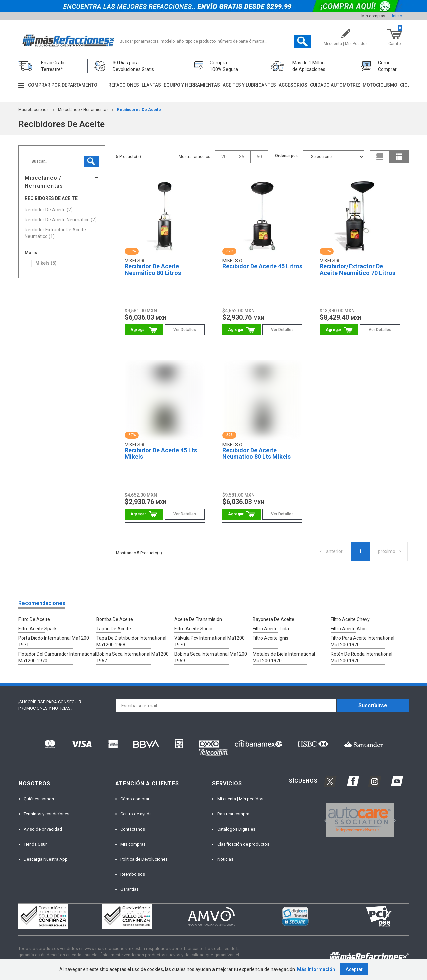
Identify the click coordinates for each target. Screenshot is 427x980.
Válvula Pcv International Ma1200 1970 (209, 641)
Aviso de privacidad (43, 829)
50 (259, 157)
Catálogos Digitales (236, 829)
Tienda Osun (36, 844)
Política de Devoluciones (144, 859)
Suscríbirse (373, 706)
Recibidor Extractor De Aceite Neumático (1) (55, 233)
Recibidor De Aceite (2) (49, 210)
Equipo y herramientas (192, 85)
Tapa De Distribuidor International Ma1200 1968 (131, 641)
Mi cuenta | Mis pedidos (240, 799)
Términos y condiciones (47, 814)
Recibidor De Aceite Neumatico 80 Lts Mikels (256, 454)
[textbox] (214, 41)
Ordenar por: (286, 156)
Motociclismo (380, 85)
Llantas (151, 85)
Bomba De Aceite (115, 619)
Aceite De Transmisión (198, 619)
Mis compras (373, 16)
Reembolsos (133, 874)
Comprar (144, 330)
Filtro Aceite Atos (349, 629)
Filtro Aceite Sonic (193, 629)
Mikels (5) (46, 263)
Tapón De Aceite (114, 629)
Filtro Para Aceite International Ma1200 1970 (362, 641)
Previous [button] (324, 820)
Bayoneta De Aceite (273, 619)
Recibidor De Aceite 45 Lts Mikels (161, 454)
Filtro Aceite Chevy (350, 619)
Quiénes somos (39, 799)
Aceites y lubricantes (249, 85)
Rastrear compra (233, 814)
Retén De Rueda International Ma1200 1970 (361, 657)
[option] (360, 820)
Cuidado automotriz (335, 85)
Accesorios (293, 85)
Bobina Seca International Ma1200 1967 (133, 657)
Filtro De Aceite (34, 619)
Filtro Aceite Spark (38, 629)
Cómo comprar (135, 799)
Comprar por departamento (63, 85)
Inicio (397, 16)
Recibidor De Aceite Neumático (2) (61, 220)
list (380, 157)
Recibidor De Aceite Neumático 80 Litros (153, 269)
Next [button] (393, 820)
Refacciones (124, 85)
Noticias (225, 859)
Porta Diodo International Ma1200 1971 (54, 641)
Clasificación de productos (243, 844)
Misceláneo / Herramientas (83, 110)
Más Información (316, 969)
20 (224, 157)
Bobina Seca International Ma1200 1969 (211, 657)
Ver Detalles (185, 330)
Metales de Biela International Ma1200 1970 (284, 657)
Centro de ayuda (136, 814)
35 (242, 157)
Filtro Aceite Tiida (271, 629)
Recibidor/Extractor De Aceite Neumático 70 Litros (357, 269)
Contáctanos (133, 829)
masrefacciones (34, 110)
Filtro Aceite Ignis (270, 638)
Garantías (130, 889)
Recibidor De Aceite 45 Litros (262, 266)
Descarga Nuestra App (46, 859)
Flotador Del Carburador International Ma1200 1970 (57, 657)
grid (399, 157)
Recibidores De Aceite (139, 110)
